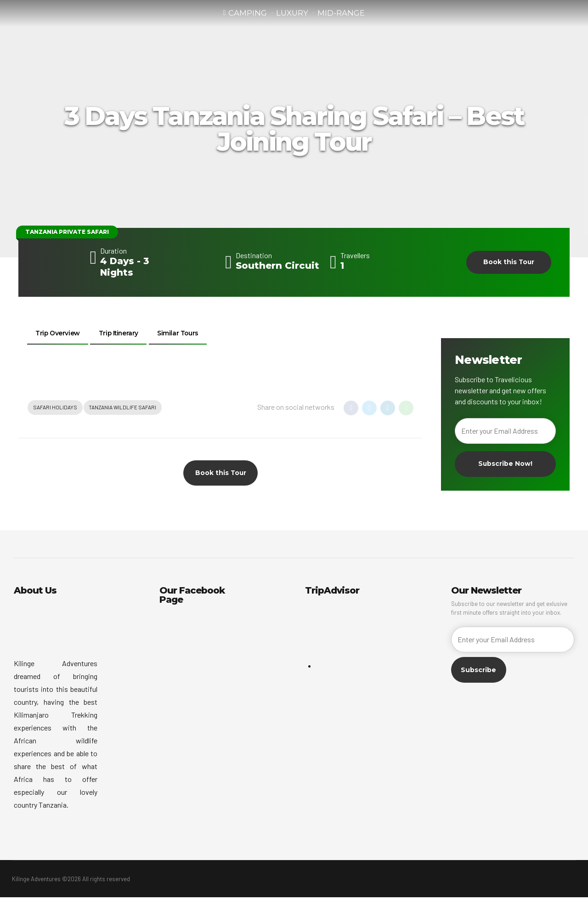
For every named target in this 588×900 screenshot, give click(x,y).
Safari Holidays (55, 409)
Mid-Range (341, 13)
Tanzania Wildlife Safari (123, 409)
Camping (248, 13)
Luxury (292, 13)
